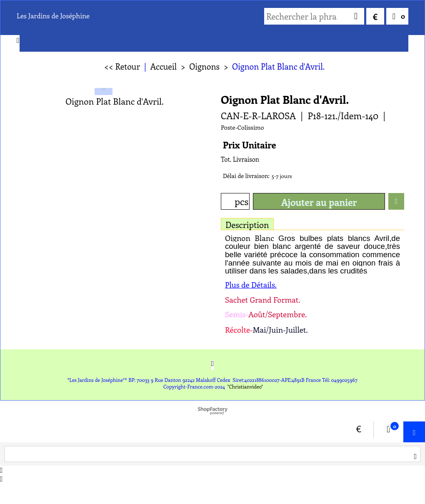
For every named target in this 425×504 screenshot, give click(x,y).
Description (247, 224)
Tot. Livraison (240, 159)
